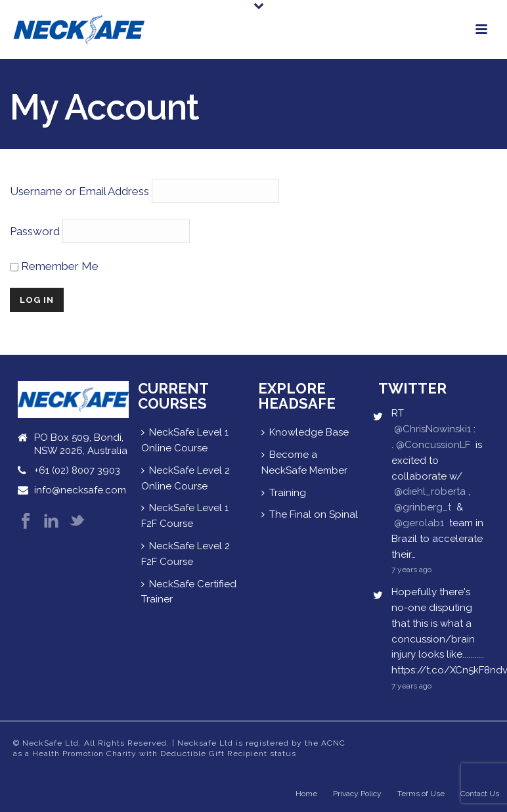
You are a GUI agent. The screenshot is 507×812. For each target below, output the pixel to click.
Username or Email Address (79, 191)
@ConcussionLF (433, 445)
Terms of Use (421, 794)
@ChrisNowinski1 (432, 429)
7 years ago (411, 570)
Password (35, 231)
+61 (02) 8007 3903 (77, 470)
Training (284, 493)
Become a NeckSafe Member (304, 462)
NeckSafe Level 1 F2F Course (185, 516)
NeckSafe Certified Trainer (189, 592)
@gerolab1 (419, 523)
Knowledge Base (305, 432)
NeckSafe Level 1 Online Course (185, 440)
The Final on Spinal (310, 514)
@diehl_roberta (430, 491)
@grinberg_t (423, 507)
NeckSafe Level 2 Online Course (186, 478)
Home (306, 794)
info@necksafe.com (80, 490)
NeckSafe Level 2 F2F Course (186, 554)
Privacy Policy (357, 794)
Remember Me (54, 266)
